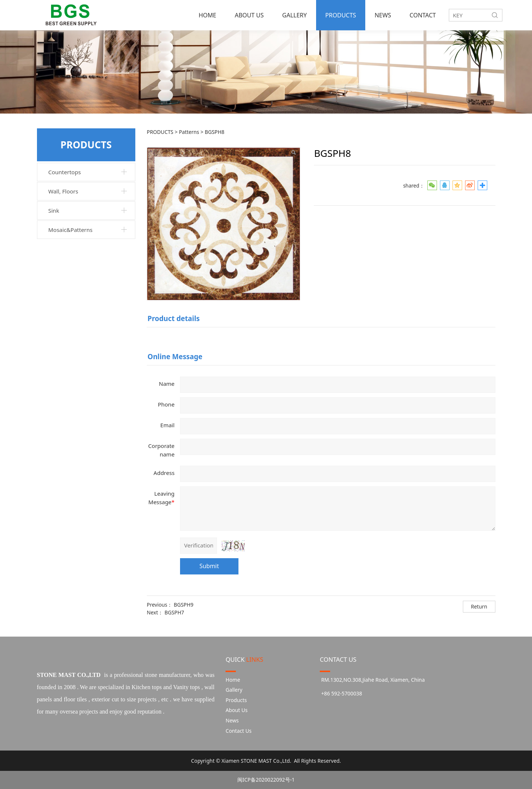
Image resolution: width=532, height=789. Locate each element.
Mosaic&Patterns (71, 230)
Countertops (65, 172)
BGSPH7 (174, 612)
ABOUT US (249, 15)
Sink (54, 210)
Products (236, 700)
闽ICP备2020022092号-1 (266, 780)
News (232, 720)
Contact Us (238, 731)
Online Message (175, 356)
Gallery (234, 690)
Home (233, 680)
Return (479, 606)
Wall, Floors (63, 191)
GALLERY (294, 15)
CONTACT (423, 15)
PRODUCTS (341, 15)
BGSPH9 (184, 605)
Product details (174, 318)
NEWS (383, 15)
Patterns (190, 132)
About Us (236, 710)
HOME (207, 15)
